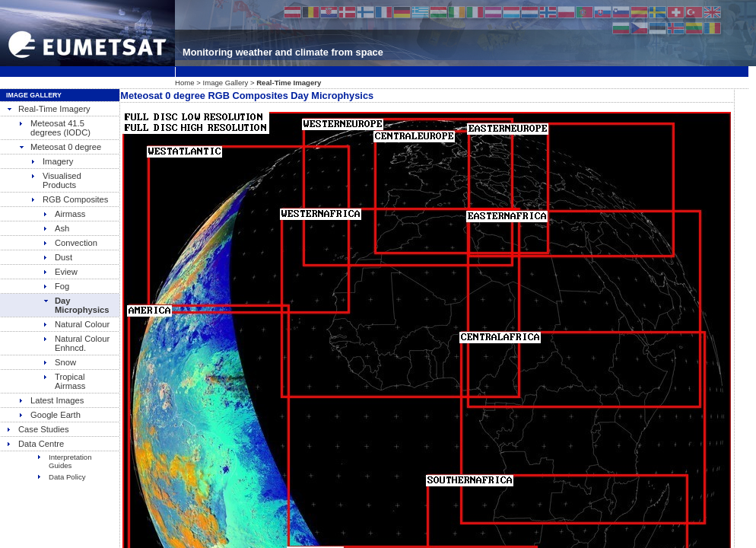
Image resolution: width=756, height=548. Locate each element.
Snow (59, 362)
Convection (70, 243)
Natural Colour (76, 324)
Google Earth (49, 415)
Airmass (64, 214)
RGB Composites (69, 199)
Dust (57, 257)
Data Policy (61, 477)
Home (185, 83)
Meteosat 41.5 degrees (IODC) (54, 128)
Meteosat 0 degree (60, 147)
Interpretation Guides (64, 461)
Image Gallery (226, 83)
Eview (60, 272)
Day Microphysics (76, 305)
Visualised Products (56, 180)
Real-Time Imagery (48, 109)
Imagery (52, 161)
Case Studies (38, 429)
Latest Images (51, 400)
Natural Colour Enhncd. (76, 343)
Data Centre (35, 444)
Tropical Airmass (64, 381)
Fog (56, 286)
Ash (56, 228)
